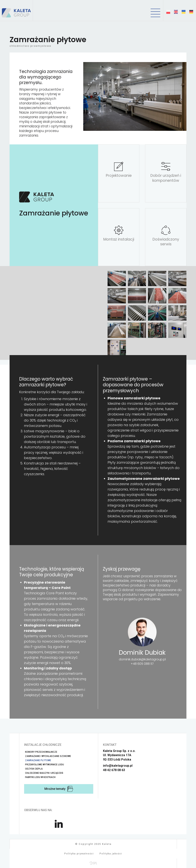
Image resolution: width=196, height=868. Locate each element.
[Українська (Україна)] (184, 12)
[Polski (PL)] (168, 12)
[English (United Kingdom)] (176, 12)
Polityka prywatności (79, 854)
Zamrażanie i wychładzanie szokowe (48, 756)
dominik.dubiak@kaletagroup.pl (142, 659)
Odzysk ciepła (34, 769)
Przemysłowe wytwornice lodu (45, 765)
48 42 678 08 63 (114, 770)
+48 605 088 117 (142, 664)
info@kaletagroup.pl (118, 766)
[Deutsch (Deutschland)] (191, 12)
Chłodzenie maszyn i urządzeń (44, 773)
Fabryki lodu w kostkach (40, 777)
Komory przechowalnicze (41, 752)
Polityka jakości (111, 854)
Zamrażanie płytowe (38, 760)
